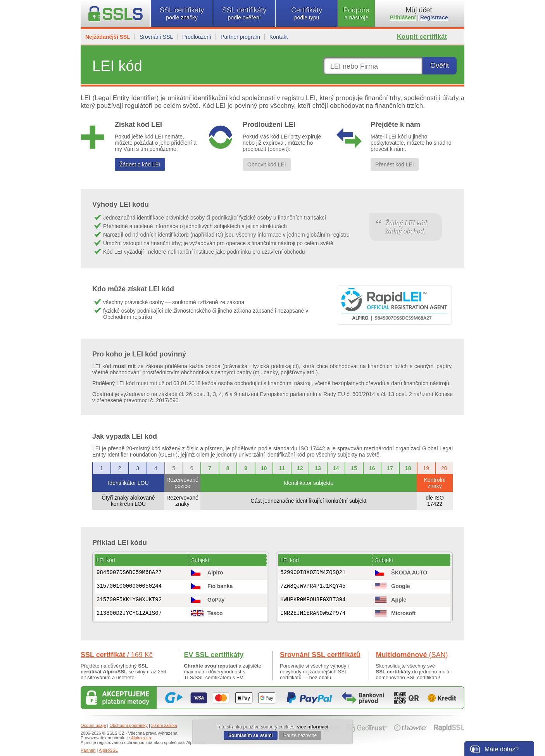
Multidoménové (412, 655)
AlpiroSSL (108, 750)
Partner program (240, 37)
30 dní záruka (164, 725)
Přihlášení (403, 17)
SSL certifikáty (182, 13)
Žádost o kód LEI (140, 164)
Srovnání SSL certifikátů (320, 655)
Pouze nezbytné (300, 735)
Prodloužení (197, 37)
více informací (313, 727)
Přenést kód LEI (395, 164)
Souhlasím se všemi (251, 735)
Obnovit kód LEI (267, 164)
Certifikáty (307, 13)
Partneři (88, 750)
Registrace (434, 17)
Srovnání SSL (156, 37)
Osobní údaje (93, 725)
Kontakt (279, 37)
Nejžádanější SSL (108, 37)
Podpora (356, 13)
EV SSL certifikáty (214, 655)
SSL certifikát (117, 655)
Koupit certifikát (422, 37)
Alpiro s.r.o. (142, 738)
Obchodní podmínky (128, 725)
